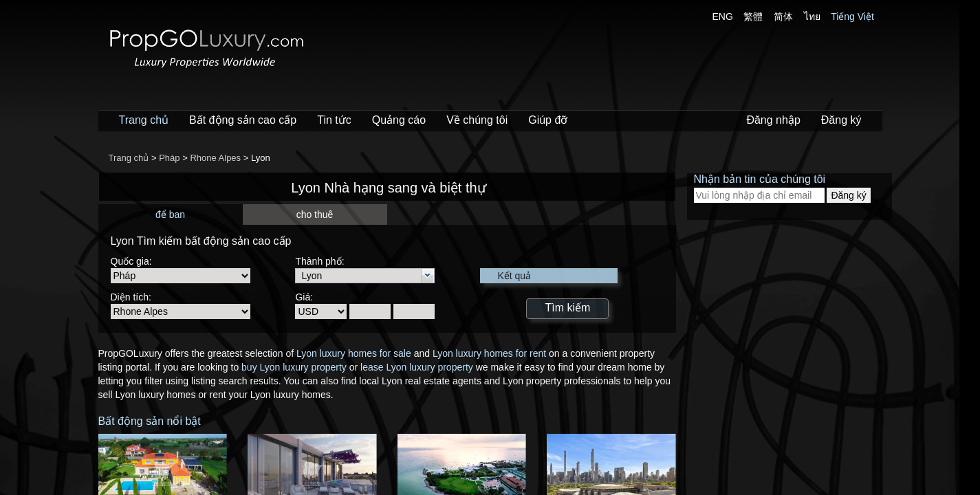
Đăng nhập (773, 120)
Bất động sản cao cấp (243, 120)
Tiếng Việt (852, 16)
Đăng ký (841, 120)
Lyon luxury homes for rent (489, 353)
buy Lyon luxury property (294, 367)
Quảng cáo (399, 120)
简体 (783, 16)
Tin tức (334, 120)
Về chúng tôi (477, 120)
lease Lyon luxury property (417, 367)
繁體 (753, 16)
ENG (723, 16)
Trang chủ (144, 120)
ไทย (812, 16)
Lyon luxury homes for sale (354, 353)
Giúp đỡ (548, 120)
